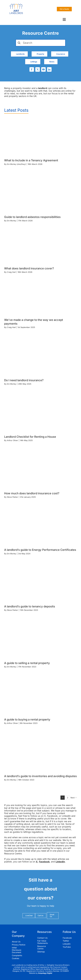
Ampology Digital (45, 973)
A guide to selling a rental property (27, 663)
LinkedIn (60, 862)
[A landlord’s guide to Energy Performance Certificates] (40, 526)
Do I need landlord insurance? (24, 380)
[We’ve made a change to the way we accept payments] (36, 299)
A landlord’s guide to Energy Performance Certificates (40, 550)
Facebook (44, 862)
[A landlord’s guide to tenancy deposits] (40, 583)
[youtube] (43, 69)
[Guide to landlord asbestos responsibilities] (40, 193)
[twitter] (38, 69)
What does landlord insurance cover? (29, 268)
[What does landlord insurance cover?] (36, 247)
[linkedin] (49, 69)
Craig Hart (11, 272)
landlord (43, 88)
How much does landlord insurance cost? (32, 493)
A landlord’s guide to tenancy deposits (30, 606)
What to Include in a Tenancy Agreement (31, 160)
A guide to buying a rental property (27, 720)
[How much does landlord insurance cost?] (40, 470)
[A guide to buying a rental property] (40, 696)
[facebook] (32, 69)
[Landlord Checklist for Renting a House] (40, 413)
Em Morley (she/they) (16, 164)
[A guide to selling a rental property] (40, 639)
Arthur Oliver (12, 440)
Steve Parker (12, 497)
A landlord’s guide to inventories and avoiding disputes (40, 776)
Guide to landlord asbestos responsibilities (32, 217)
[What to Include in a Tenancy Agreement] (40, 137)
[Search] (41, 43)
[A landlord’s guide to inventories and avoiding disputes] (40, 753)
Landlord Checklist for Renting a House (30, 437)
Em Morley (12, 221)
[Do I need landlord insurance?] (40, 357)
